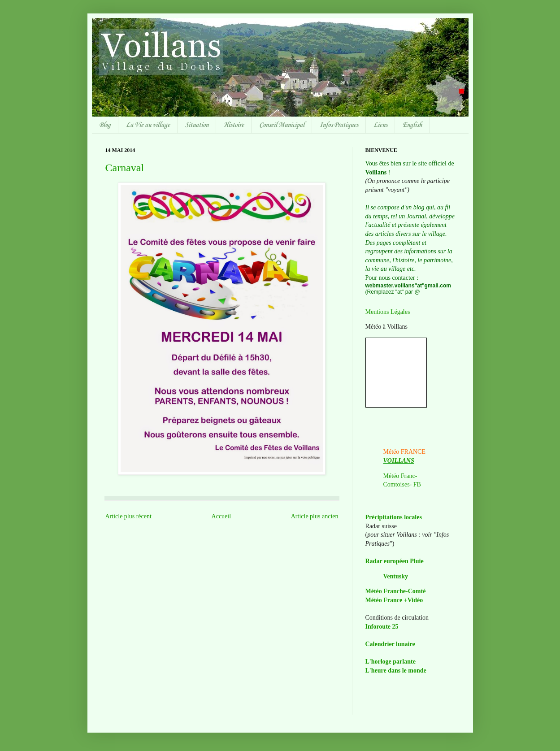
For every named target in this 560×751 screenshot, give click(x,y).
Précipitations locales (394, 517)
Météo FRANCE (405, 452)
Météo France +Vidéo (394, 600)
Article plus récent (128, 516)
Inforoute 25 (382, 627)
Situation (197, 125)
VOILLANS (399, 461)
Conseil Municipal (282, 125)
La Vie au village (148, 125)
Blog (105, 125)
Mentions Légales (388, 312)
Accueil (221, 516)
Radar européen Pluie (395, 561)
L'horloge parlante (391, 662)
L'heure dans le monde (396, 671)
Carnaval (125, 168)
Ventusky (396, 576)
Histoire (234, 125)
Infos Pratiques (339, 125)
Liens (380, 125)
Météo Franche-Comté (396, 591)
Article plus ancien (315, 516)
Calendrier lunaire (390, 644)
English (412, 125)
